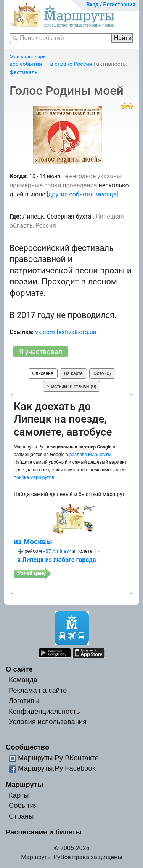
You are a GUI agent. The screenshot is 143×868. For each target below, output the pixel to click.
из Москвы (33, 542)
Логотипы (24, 701)
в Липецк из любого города (57, 560)
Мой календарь (28, 57)
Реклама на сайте (38, 690)
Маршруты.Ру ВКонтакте (58, 758)
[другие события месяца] (83, 194)
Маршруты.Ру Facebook (57, 768)
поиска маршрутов (34, 477)
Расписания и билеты (44, 832)
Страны (21, 816)
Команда (23, 680)
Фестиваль (24, 73)
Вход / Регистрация (111, 5)
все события (26, 64)
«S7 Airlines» (57, 551)
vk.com (45, 332)
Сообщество (27, 747)
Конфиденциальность (44, 711)
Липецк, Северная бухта (57, 216)
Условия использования (48, 722)
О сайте (19, 669)
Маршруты (25, 784)
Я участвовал (41, 352)
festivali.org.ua (76, 332)
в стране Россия (71, 64)
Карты (19, 795)
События (23, 805)
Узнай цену (32, 573)
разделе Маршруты (90, 455)
